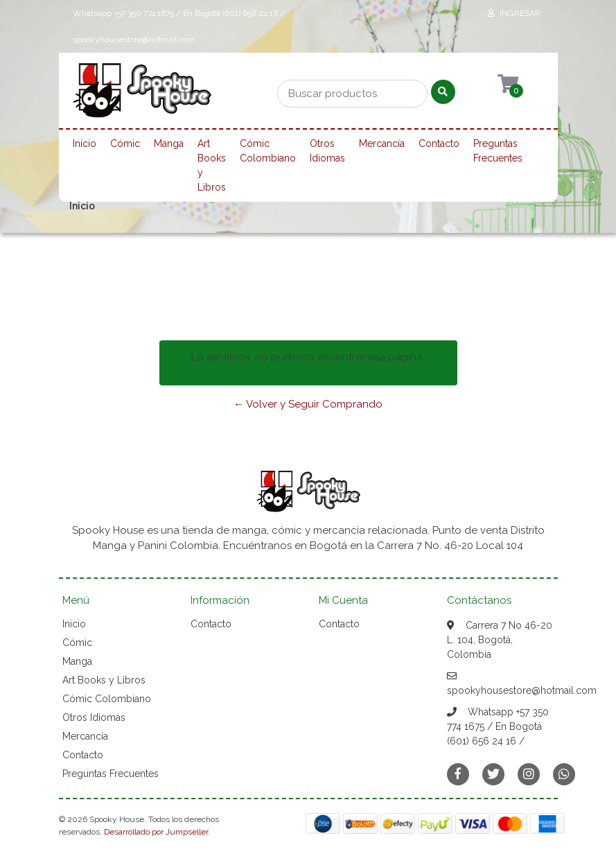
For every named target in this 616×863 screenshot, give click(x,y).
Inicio (85, 143)
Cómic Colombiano (268, 151)
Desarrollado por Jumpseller (156, 832)
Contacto (439, 143)
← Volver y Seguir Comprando (308, 404)
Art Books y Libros (212, 165)
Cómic (125, 143)
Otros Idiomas (327, 151)
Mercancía (382, 143)
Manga (169, 143)
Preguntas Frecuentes (498, 151)
